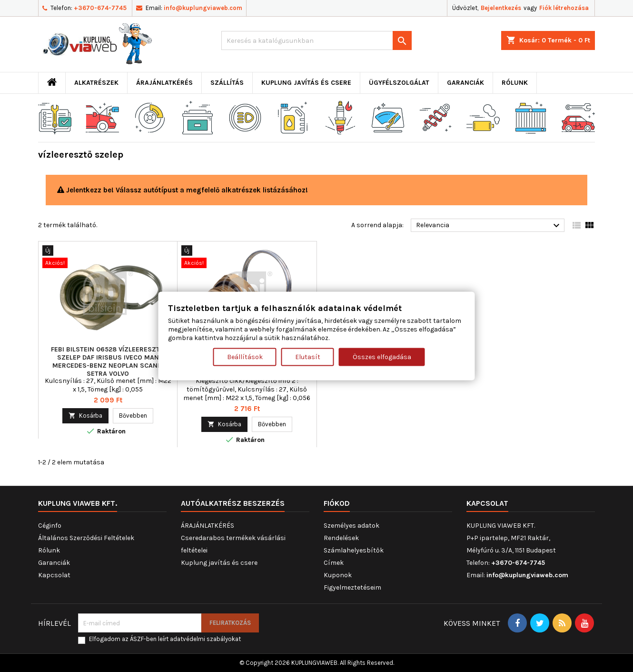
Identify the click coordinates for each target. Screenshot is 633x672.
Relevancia (489, 226)
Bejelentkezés (501, 8)
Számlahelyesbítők (354, 550)
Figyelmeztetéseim (352, 587)
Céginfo (50, 526)
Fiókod (337, 503)
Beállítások (245, 357)
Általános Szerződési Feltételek (86, 538)
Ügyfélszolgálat (399, 83)
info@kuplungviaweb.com (203, 8)
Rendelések (341, 538)
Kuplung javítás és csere (306, 83)
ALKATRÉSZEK (96, 83)
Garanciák (465, 83)
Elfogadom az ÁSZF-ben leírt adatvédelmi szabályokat (165, 639)
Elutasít (308, 357)
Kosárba (85, 416)
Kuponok (338, 575)
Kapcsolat (54, 575)
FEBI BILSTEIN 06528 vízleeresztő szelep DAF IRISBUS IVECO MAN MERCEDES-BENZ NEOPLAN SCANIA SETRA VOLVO (108, 361)
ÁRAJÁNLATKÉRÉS (164, 83)
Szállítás (227, 83)
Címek (334, 563)
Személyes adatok (351, 526)
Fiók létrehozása (564, 8)
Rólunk (515, 83)
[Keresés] (316, 40)
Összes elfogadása (382, 357)
